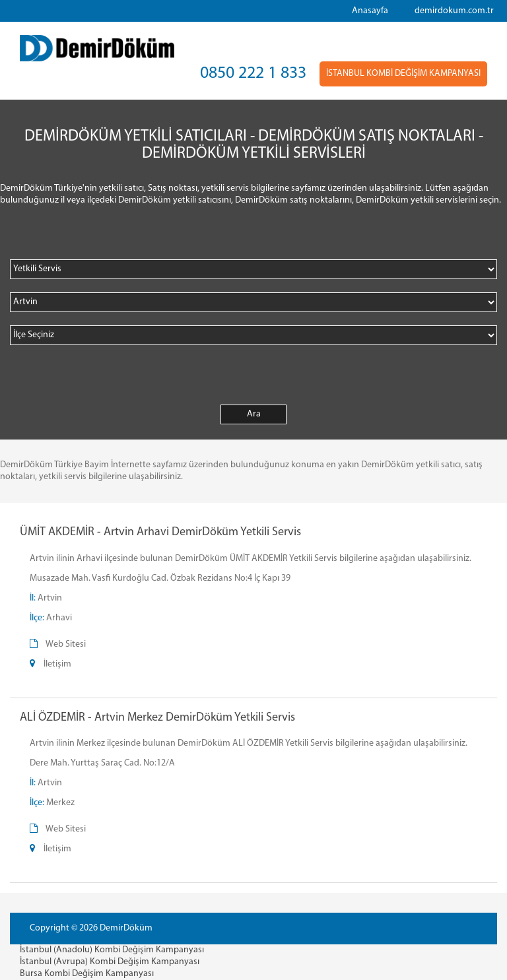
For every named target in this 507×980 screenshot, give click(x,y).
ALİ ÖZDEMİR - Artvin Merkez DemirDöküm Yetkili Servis (157, 718)
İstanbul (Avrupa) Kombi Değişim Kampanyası (110, 962)
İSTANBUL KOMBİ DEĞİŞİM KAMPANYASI (403, 74)
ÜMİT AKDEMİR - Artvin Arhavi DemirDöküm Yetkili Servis (160, 532)
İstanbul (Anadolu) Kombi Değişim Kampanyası (112, 950)
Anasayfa (370, 11)
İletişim (57, 664)
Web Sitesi (66, 644)
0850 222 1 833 (253, 74)
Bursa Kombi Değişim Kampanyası (87, 974)
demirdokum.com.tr (454, 11)
